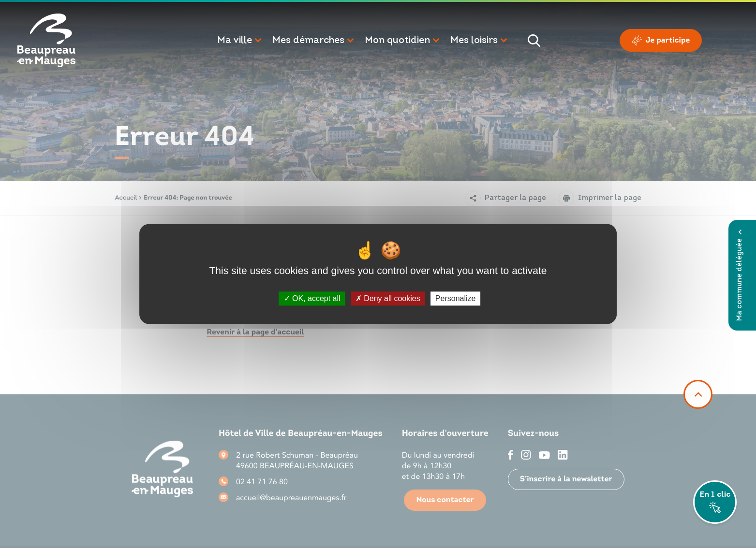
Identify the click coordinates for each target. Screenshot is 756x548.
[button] (240, 41)
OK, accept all (312, 298)
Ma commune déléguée (740, 275)
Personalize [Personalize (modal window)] (456, 298)
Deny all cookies (388, 298)
